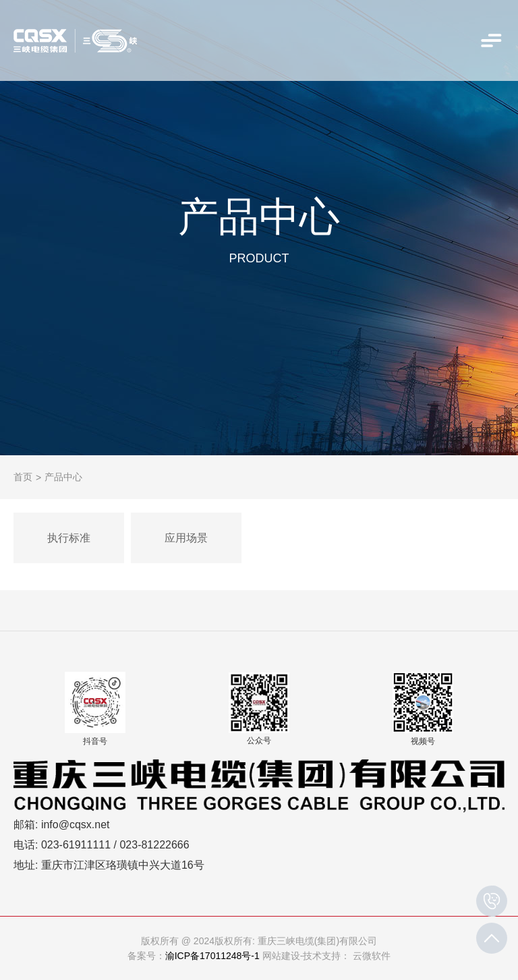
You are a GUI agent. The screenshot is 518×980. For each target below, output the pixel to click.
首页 (23, 477)
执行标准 (69, 538)
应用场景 (186, 538)
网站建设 (281, 956)
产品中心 (63, 477)
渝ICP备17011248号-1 (212, 956)
